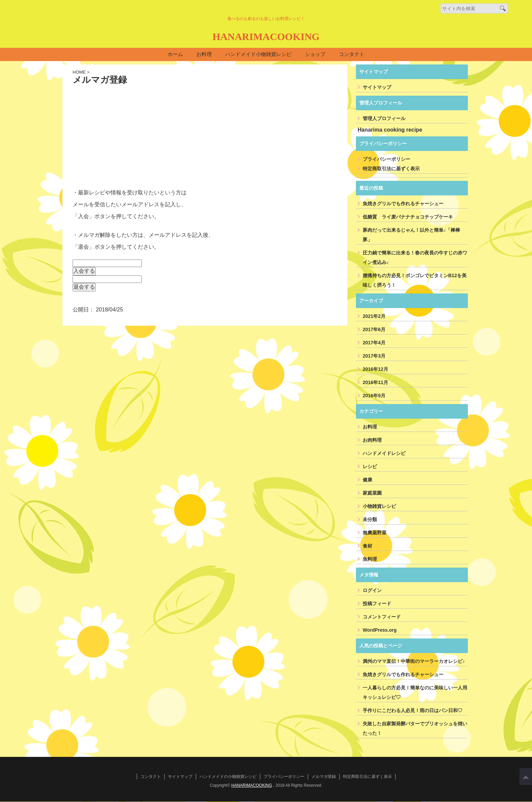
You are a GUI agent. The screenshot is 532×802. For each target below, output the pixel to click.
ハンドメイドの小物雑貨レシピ (228, 777)
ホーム (175, 54)
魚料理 (370, 559)
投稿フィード (377, 604)
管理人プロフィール (384, 119)
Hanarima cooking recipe (390, 130)
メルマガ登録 (324, 777)
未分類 (370, 520)
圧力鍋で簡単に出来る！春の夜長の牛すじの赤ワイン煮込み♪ (415, 258)
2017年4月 (374, 343)
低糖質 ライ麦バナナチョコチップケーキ (408, 217)
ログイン (372, 591)
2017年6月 (374, 330)
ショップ (315, 54)
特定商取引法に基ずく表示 (391, 169)
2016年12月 (375, 369)
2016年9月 (374, 396)
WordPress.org (380, 630)
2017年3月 (374, 356)
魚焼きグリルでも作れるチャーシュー (403, 204)
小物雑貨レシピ (379, 507)
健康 (367, 480)
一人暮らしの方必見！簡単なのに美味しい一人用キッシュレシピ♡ (415, 693)
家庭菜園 (372, 493)
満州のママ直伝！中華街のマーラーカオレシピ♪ (414, 662)
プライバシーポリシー (386, 159)
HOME (79, 72)
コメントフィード (382, 617)
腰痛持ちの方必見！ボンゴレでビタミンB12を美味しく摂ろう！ (415, 281)
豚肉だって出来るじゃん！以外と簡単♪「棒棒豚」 (411, 235)
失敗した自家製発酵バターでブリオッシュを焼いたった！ (415, 729)
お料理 (204, 54)
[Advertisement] (205, 136)
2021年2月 (374, 317)
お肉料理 (372, 440)
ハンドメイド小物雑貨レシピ (258, 54)
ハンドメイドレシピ (384, 454)
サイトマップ (377, 88)
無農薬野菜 (375, 533)
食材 (367, 546)
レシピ (370, 467)
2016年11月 (375, 383)
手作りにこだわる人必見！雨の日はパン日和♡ (413, 711)
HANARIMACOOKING (266, 36)
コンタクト (352, 54)
